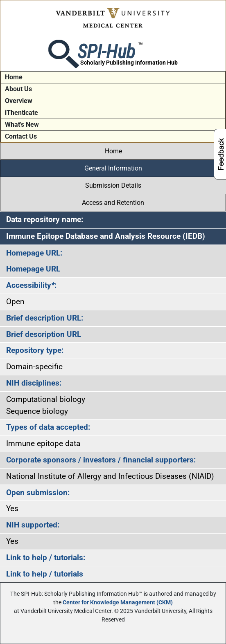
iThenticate (21, 113)
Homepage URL (33, 269)
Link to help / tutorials (45, 574)
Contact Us (21, 136)
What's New (22, 125)
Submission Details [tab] (113, 185)
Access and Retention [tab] (113, 203)
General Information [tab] (113, 168)
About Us (18, 89)
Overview (19, 101)
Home (14, 77)
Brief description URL (44, 334)
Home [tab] (113, 151)
